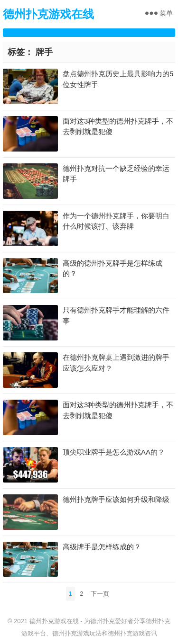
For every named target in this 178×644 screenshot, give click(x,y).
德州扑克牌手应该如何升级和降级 (116, 499)
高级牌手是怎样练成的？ (102, 547)
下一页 (100, 594)
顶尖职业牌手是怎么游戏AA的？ (114, 452)
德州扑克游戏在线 (48, 14)
